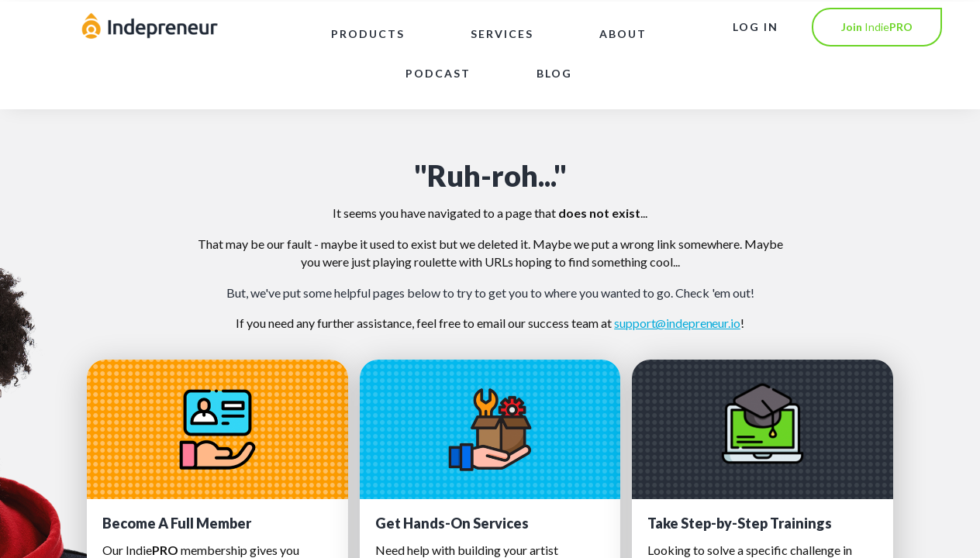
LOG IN (756, 27)
